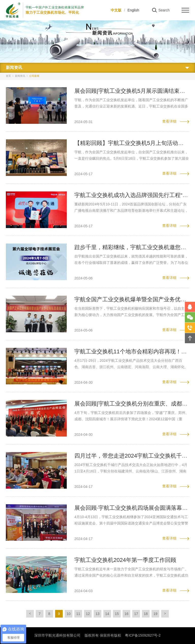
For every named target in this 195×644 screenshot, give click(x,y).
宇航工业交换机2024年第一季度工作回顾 (125, 560)
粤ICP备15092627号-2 (143, 635)
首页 (8, 76)
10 (69, 614)
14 (107, 614)
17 (136, 614)
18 (146, 614)
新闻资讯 (20, 76)
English (133, 10)
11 (78, 614)
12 (88, 614)
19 (155, 614)
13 (97, 614)
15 (117, 614)
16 (126, 614)
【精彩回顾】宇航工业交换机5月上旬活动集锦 (132, 143)
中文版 (116, 10)
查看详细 (169, 121)
